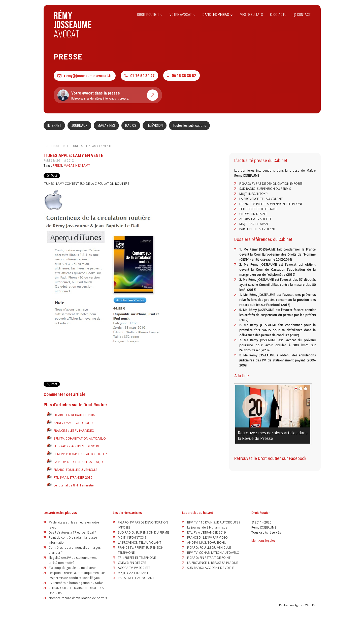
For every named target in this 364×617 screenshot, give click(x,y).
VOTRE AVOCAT (183, 15)
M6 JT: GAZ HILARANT (255, 224)
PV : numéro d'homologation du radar (76, 583)
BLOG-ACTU (278, 15)
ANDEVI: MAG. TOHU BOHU (73, 423)
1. (241, 249)
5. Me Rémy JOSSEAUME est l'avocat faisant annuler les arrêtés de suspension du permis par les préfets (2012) (277, 315)
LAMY (86, 165)
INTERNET (54, 126)
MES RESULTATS (251, 15)
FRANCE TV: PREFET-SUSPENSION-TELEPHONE (271, 204)
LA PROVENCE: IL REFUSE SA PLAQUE (79, 462)
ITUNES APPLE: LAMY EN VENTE (91, 146)
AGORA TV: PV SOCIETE (255, 219)
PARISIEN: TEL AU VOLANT (257, 229)
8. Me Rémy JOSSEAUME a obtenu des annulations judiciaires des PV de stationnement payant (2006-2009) (277, 360)
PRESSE (57, 165)
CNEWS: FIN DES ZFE (253, 214)
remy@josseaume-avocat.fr (85, 76)
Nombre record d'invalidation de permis (78, 598)
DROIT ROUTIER (150, 15)
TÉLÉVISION (155, 126)
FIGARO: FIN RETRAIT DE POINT (75, 415)
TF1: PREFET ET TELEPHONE (258, 209)
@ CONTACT (302, 15)
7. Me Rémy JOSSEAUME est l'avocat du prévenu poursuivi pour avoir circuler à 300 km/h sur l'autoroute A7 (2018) (277, 345)
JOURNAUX (79, 126)
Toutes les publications (189, 126)
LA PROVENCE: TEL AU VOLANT (261, 199)
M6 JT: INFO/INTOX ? (253, 194)
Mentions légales (263, 541)
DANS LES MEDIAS (218, 15)
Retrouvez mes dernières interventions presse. (108, 95)
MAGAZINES (106, 126)
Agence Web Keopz (308, 605)
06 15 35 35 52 (181, 75)
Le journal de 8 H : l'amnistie (74, 485)
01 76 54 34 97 (139, 76)
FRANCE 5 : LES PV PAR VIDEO (74, 431)
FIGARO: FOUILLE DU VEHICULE (75, 470)
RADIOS (131, 126)
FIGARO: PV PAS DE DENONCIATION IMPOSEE (271, 184)
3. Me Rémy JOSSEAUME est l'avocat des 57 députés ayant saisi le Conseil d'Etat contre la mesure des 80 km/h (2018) (277, 285)
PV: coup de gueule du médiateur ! (73, 568)
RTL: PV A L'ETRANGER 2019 (73, 477)
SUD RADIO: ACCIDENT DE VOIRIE (77, 446)
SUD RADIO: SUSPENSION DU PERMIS (265, 189)
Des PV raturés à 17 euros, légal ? (72, 532)
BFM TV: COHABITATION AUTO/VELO (80, 438)
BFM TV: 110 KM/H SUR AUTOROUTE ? (80, 454)
